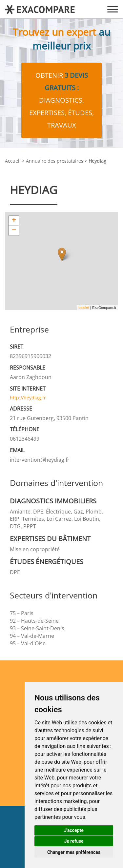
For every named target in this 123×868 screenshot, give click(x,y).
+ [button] (14, 221)
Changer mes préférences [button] (74, 852)
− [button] (14, 231)
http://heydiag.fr (28, 398)
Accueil (13, 161)
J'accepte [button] (74, 830)
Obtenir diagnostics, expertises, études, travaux (61, 100)
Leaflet (84, 308)
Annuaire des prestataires (55, 161)
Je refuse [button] (74, 841)
